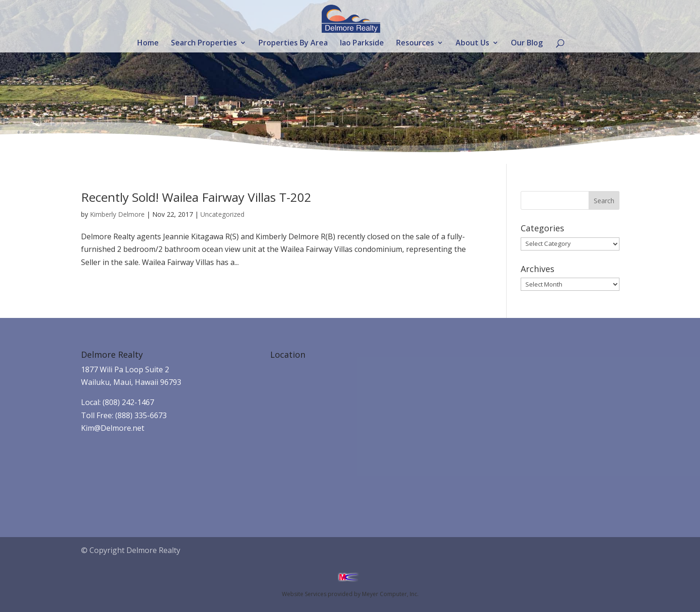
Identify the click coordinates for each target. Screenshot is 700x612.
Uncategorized (222, 214)
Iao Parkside (362, 44)
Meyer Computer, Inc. (390, 594)
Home (148, 44)
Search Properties (204, 44)
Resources (415, 44)
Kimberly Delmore (117, 214)
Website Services (304, 594)
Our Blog (527, 44)
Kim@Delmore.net (113, 428)
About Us (472, 44)
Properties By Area (293, 44)
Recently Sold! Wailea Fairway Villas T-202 (196, 197)
